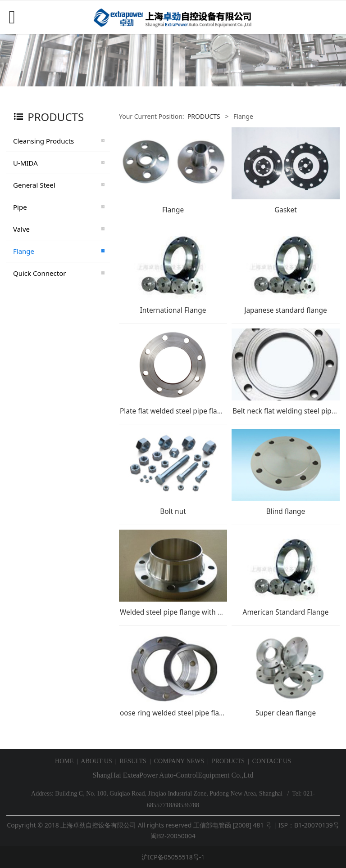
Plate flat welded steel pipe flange (175, 411)
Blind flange (286, 511)
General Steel (34, 185)
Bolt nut (173, 511)
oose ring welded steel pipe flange (176, 713)
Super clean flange (286, 713)
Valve (21, 229)
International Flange (173, 310)
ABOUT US (96, 761)
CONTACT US (272, 761)
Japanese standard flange (285, 310)
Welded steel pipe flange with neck (176, 612)
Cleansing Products (43, 141)
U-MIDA (25, 163)
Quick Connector (39, 273)
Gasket (286, 210)
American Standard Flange (286, 612)
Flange (24, 251)
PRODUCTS (204, 116)
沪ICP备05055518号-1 (173, 857)
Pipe (20, 207)
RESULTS (133, 761)
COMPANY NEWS (179, 761)
